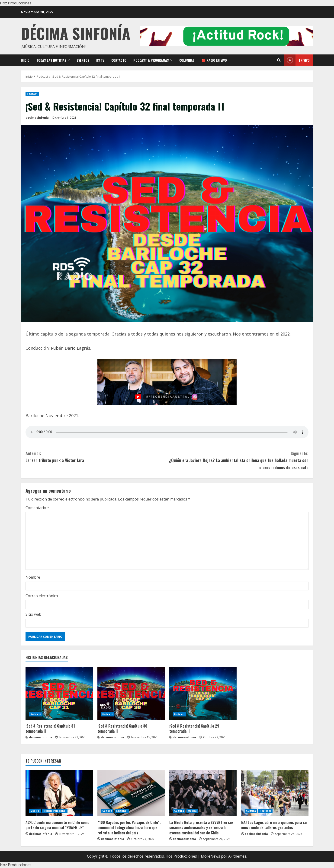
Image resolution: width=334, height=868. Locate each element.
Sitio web (33, 614)
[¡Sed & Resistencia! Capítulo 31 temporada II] (59, 693)
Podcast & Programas (151, 60)
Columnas (187, 60)
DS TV (100, 60)
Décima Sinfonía (76, 33)
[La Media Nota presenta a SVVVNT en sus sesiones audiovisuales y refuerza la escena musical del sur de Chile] (203, 793)
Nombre (33, 577)
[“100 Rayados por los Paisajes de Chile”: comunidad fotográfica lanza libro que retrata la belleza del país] (131, 793)
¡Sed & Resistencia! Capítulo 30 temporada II (122, 729)
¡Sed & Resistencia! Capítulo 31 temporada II (50, 729)
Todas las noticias (51, 60)
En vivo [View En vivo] (297, 60)
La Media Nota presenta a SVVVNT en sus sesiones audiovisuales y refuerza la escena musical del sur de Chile (201, 828)
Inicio (25, 60)
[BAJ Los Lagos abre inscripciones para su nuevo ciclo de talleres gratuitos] (275, 793)
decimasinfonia (37, 118)
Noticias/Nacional (55, 811)
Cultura (107, 811)
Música (35, 811)
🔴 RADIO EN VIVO (214, 60)
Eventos (83, 60)
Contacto (119, 60)
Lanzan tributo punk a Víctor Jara (96, 457)
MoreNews (210, 856)
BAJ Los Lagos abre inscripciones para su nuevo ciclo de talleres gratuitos (274, 825)
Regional (122, 811)
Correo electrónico (42, 596)
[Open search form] (279, 60)
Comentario (37, 508)
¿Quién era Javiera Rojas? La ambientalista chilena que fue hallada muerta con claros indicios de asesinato (238, 460)
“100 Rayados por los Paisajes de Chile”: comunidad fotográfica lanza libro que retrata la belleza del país (129, 828)
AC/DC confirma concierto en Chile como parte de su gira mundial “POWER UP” (57, 825)
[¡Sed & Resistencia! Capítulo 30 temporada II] (131, 693)
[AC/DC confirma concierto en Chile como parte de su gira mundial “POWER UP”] (59, 793)
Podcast (32, 94)
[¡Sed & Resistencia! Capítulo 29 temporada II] (203, 693)
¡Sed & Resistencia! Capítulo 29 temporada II (194, 729)
